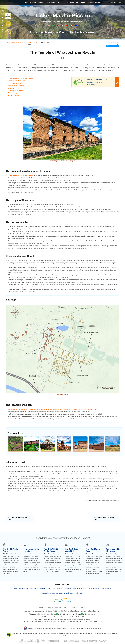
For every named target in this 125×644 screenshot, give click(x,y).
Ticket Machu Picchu (62, 15)
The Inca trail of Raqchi (16, 90)
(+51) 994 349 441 (90, 614)
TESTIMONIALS (73, 3)
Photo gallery (13, 93)
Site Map (11, 88)
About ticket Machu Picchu (46, 608)
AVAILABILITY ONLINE (54, 3)
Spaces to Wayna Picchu (42, 588)
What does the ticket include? (73, 593)
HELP (83, 3)
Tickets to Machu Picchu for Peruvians (64, 588)
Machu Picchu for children (86, 588)
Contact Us (82, 608)
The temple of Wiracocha (17, 81)
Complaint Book (73, 608)
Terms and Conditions (61, 608)
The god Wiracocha (15, 83)
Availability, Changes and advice (52, 593)
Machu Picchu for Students (104, 588)
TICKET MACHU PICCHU (33, 3)
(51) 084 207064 (43, 614)
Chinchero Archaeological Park (18, 518)
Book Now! (116, 3)
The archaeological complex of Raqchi (21, 78)
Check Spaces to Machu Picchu (23, 588)
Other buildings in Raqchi (17, 86)
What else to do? (14, 95)
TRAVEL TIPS (94, 3)
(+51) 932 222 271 (65, 614)
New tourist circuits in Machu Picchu (104, 518)
